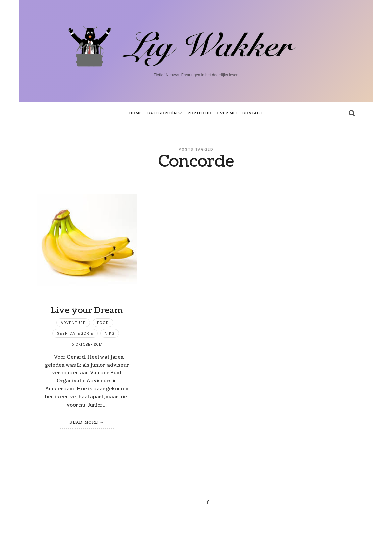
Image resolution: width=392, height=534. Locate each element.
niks (110, 333)
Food (103, 323)
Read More (84, 422)
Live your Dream (87, 310)
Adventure (73, 323)
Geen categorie (75, 333)
